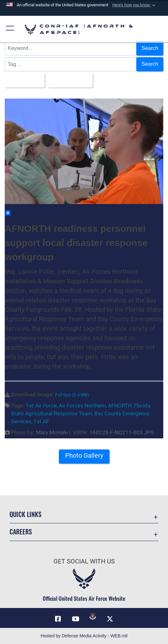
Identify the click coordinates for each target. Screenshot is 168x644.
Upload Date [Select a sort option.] (68, 80)
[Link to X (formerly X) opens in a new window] (110, 619)
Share (15, 213)
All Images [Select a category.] (23, 80)
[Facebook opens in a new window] (58, 619)
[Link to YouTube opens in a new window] (75, 619)
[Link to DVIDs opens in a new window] (93, 617)
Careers (21, 532)
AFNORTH (120, 406)
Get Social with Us (84, 561)
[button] (134, 5)
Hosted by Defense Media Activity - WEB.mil (84, 636)
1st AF (41, 421)
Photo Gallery (84, 456)
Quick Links (25, 514)
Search (150, 48)
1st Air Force (41, 406)
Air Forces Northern (82, 406)
